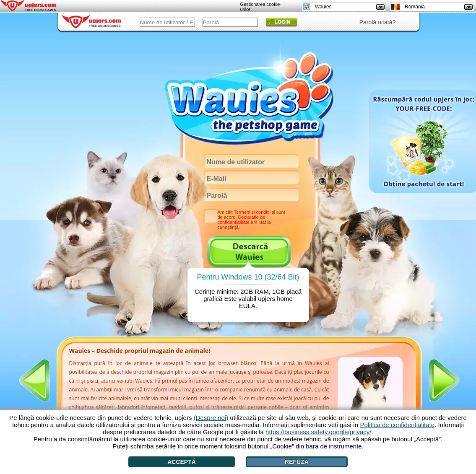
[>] (444, 381)
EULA (247, 306)
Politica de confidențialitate (397, 425)
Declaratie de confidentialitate (242, 220)
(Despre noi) (211, 418)
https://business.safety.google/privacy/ (318, 432)
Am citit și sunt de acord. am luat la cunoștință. (251, 220)
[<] (34, 381)
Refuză (297, 462)
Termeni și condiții (252, 212)
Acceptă (182, 462)
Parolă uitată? (377, 22)
